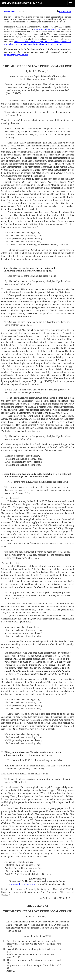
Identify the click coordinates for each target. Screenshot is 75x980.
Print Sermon (65, 12)
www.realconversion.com (23, 884)
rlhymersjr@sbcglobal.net (16, 55)
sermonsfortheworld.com (21, 3)
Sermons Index (10, 12)
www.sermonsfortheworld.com (47, 29)
